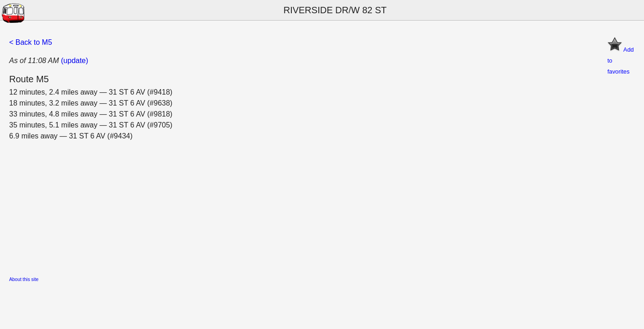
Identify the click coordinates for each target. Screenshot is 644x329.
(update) (75, 61)
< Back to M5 (31, 42)
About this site (24, 279)
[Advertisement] (284, 206)
